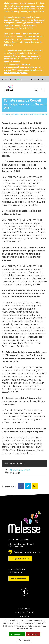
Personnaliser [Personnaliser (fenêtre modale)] (25, 640)
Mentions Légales (25, 612)
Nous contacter (38, 79)
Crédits (24, 616)
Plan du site (24, 608)
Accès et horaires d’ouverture (27, 552)
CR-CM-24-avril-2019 (17, 472)
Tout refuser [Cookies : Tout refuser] (33, 634)
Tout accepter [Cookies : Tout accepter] (17, 634)
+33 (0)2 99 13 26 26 (20, 559)
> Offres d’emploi (16, 572)
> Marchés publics (17, 569)
